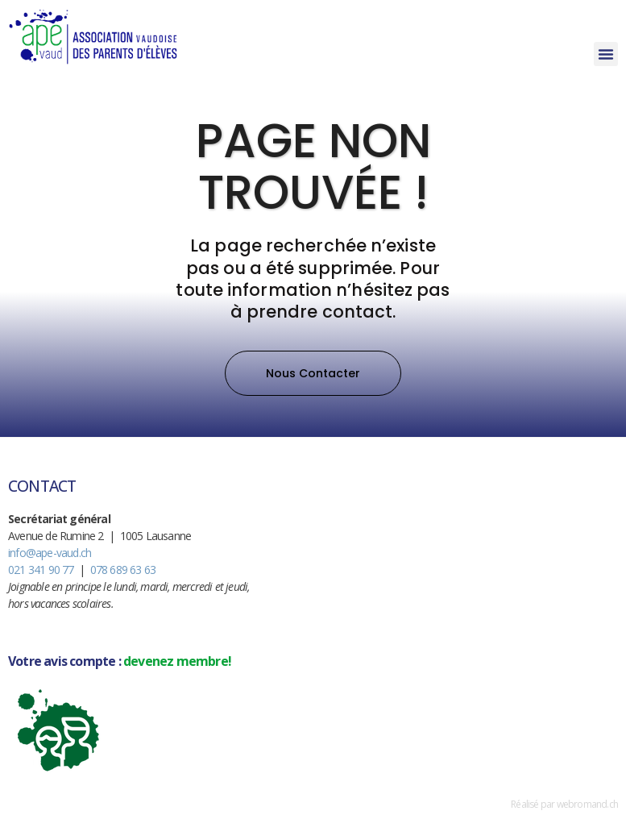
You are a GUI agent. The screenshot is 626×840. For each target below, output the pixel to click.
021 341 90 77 (41, 570)
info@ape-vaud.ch (50, 553)
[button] (606, 54)
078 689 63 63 (123, 570)
